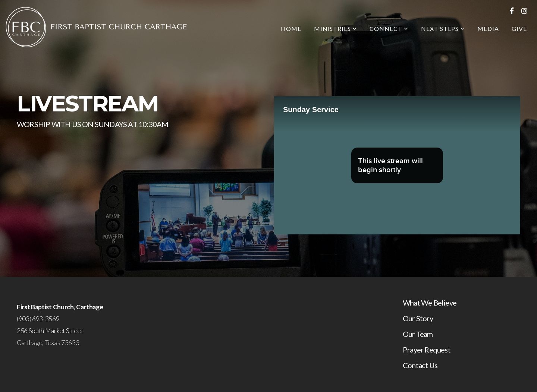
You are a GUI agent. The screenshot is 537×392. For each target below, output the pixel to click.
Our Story (418, 318)
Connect (389, 29)
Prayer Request (427, 350)
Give (519, 29)
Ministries (336, 29)
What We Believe (430, 303)
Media (488, 29)
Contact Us (420, 365)
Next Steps (443, 29)
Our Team (418, 334)
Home (291, 29)
